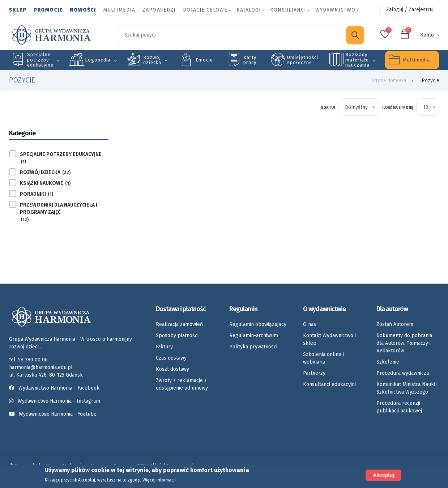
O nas (310, 324)
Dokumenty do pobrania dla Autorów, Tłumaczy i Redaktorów (404, 343)
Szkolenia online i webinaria (323, 358)
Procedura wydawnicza (403, 373)
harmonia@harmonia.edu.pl (41, 367)
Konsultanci (288, 10)
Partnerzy (314, 373)
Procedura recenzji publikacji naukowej (399, 407)
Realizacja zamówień (179, 324)
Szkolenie (388, 362)
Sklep (18, 10)
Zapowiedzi (159, 10)
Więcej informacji (159, 480)
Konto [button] (427, 35)
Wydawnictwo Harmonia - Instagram (59, 401)
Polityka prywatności (253, 347)
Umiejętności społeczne (303, 60)
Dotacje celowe (205, 10)
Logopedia (98, 60)
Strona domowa (389, 80)
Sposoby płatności (177, 336)
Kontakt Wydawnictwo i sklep (329, 339)
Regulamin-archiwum (254, 336)
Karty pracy (250, 60)
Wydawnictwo (335, 10)
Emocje (204, 60)
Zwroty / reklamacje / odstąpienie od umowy (182, 384)
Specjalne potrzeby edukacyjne (40, 60)
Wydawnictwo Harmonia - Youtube (58, 414)
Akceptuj (383, 475)
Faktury (164, 347)
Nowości (83, 10)
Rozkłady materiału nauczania (357, 60)
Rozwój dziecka (152, 60)
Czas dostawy (171, 358)
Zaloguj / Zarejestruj (410, 10)
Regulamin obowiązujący (258, 324)
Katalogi (249, 10)
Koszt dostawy (172, 369)
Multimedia (119, 10)
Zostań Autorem (395, 324)
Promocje (48, 10)
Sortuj (328, 108)
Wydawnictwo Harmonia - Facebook (56, 388)
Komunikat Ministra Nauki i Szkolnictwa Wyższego (407, 388)
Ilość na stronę (398, 108)
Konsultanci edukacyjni (329, 384)
